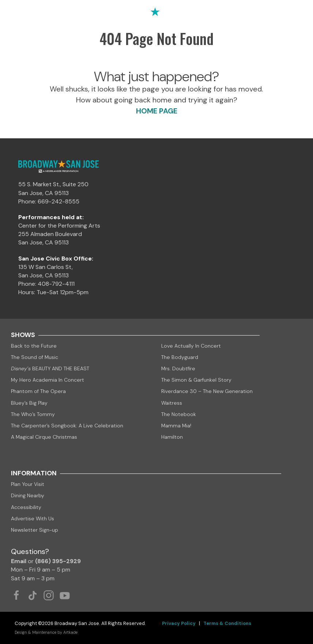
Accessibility (26, 507)
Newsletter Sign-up (35, 530)
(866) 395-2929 (58, 561)
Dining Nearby (28, 495)
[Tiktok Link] (33, 595)
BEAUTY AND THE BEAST (50, 368)
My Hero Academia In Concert (48, 380)
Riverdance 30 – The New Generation (207, 391)
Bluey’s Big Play (29, 403)
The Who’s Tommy (33, 414)
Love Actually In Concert (191, 346)
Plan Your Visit (28, 484)
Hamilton (172, 437)
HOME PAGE (157, 111)
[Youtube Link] (65, 595)
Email (19, 561)
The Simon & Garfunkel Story (196, 380)
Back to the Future (34, 346)
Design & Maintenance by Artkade (46, 632)
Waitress (172, 403)
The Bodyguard (180, 357)
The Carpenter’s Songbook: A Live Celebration (67, 426)
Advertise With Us (33, 518)
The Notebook (179, 414)
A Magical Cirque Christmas (44, 437)
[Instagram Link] (49, 595)
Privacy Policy (179, 623)
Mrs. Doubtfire (178, 368)
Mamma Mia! (176, 426)
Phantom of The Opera (38, 391)
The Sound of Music (35, 357)
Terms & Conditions (227, 623)
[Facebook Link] (16, 595)
